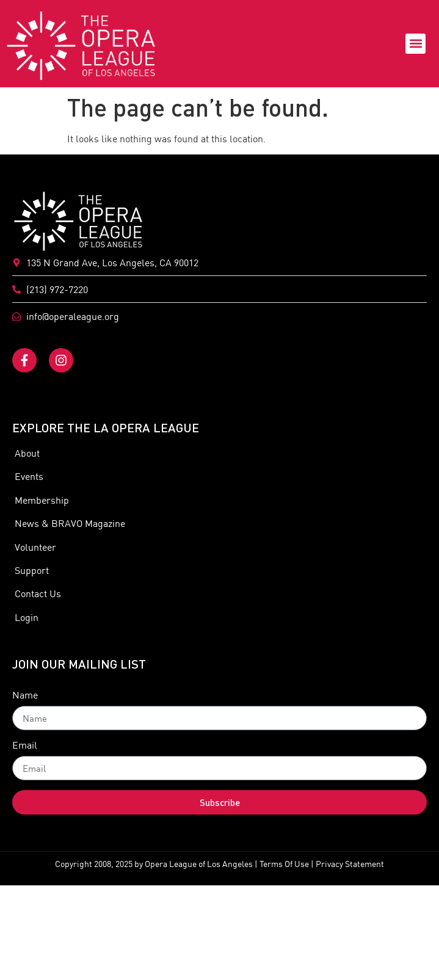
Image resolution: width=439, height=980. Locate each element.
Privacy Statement (350, 864)
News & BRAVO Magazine (69, 523)
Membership (41, 500)
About (26, 453)
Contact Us (37, 593)
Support (31, 570)
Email (25, 746)
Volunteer (34, 547)
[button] (415, 44)
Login (25, 617)
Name (25, 695)
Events (28, 476)
